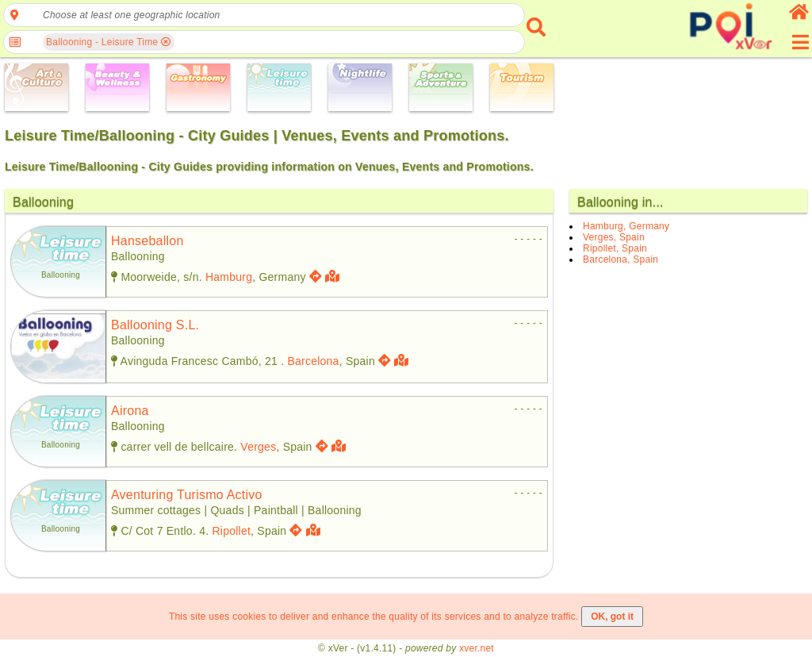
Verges (258, 447)
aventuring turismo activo (187, 495)
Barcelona (313, 361)
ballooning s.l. (155, 325)
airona (130, 411)
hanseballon (147, 241)
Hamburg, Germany (626, 226)
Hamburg (229, 277)
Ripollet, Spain (615, 248)
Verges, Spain (614, 237)
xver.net (477, 648)
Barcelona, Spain (620, 259)
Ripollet (231, 531)
